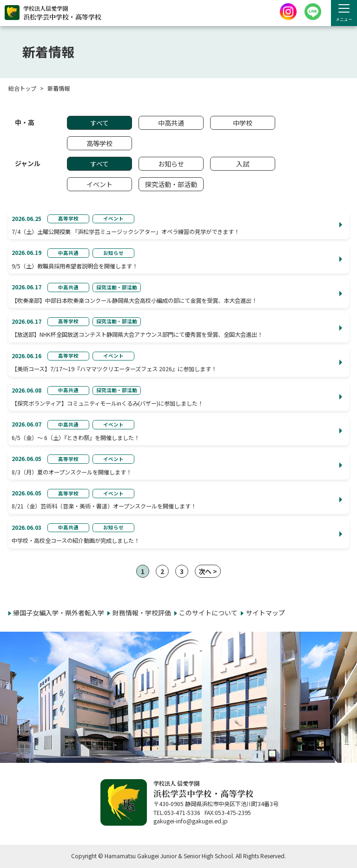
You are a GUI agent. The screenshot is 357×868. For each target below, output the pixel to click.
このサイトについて (208, 613)
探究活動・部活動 (171, 184)
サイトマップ (265, 613)
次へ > (208, 571)
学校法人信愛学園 (62, 13)
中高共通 (171, 123)
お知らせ (171, 164)
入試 (243, 164)
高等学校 (99, 143)
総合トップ (22, 88)
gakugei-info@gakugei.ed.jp (191, 821)
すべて (99, 123)
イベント (99, 184)
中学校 (243, 123)
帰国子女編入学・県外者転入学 (59, 613)
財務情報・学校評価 (142, 613)
